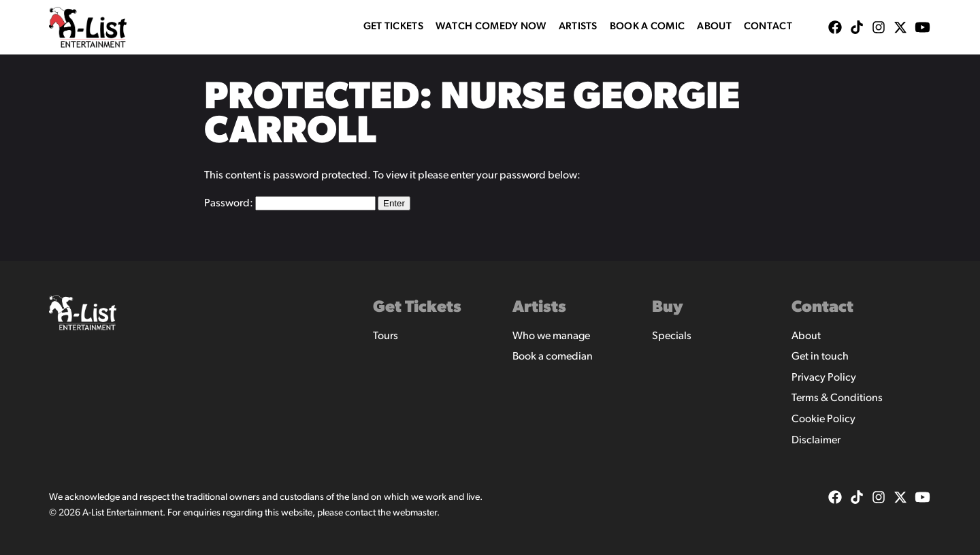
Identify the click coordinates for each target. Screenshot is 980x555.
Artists (578, 27)
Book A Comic (648, 27)
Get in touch (820, 357)
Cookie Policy (823, 419)
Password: (290, 204)
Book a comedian (553, 357)
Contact (768, 27)
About (714, 27)
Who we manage (551, 336)
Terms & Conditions (837, 398)
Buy (668, 308)
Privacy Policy (824, 378)
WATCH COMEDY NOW (491, 27)
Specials (672, 336)
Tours (386, 336)
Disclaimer (816, 441)
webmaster (415, 513)
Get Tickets (393, 27)
